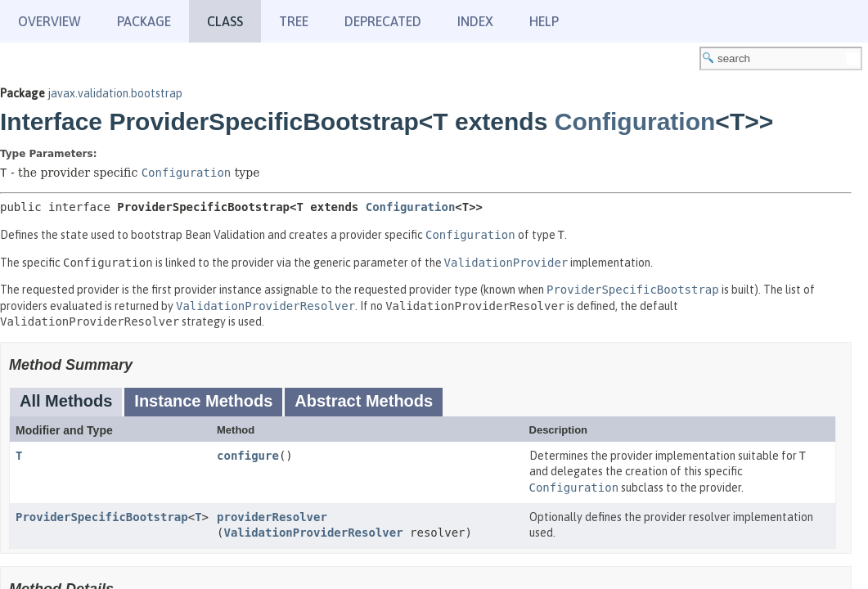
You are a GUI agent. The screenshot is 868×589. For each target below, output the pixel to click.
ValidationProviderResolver (313, 533)
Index (475, 21)
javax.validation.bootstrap (115, 93)
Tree (294, 21)
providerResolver (272, 517)
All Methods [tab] (66, 401)
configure (248, 456)
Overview (49, 21)
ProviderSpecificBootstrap (102, 517)
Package (144, 21)
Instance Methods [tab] (203, 401)
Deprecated (383, 21)
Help (544, 21)
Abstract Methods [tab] (364, 401)
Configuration (635, 121)
